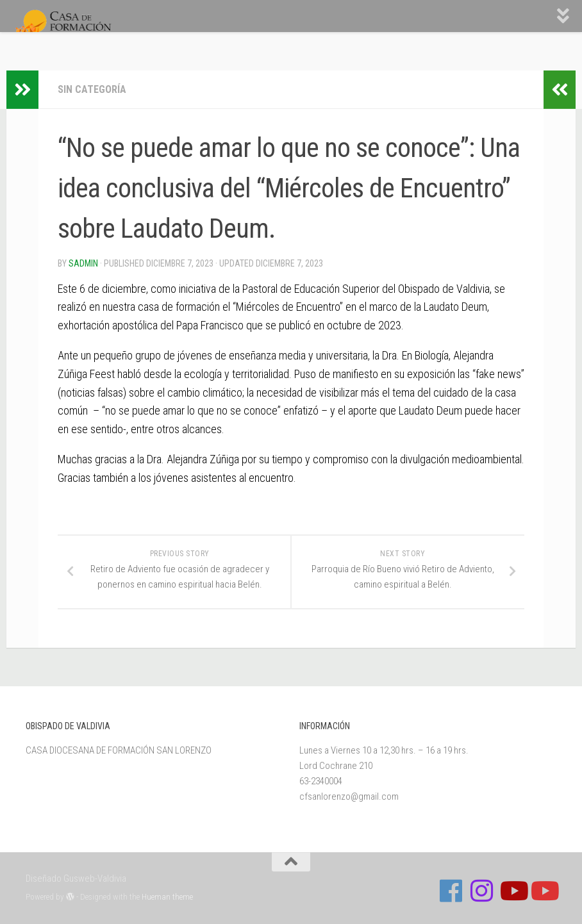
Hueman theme (167, 897)
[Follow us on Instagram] (482, 891)
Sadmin (83, 263)
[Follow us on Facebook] (451, 891)
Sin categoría (92, 89)
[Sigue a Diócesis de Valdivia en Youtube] (544, 891)
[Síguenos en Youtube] (513, 891)
